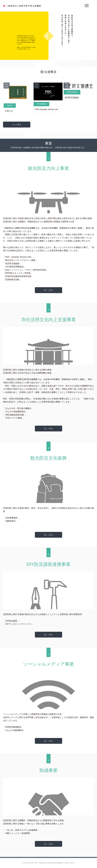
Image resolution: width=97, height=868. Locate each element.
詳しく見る (48, 290)
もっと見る (17, 124)
